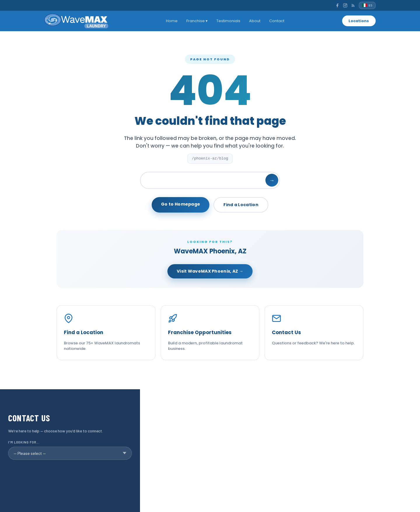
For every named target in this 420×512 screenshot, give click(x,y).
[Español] (367, 5)
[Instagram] (345, 5)
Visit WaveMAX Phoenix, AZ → (210, 271)
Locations (358, 21)
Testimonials (228, 21)
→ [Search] (272, 180)
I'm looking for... (24, 442)
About (254, 21)
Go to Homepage (181, 204)
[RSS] (353, 5)
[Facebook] (337, 5)
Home (171, 21)
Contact (276, 21)
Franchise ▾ (196, 21)
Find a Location (241, 205)
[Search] (210, 180)
